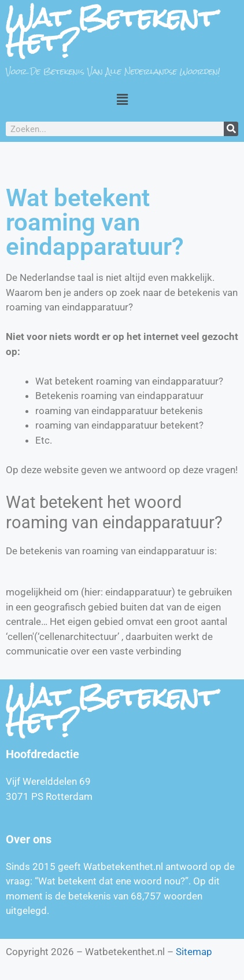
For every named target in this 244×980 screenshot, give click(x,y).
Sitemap (194, 952)
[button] (122, 99)
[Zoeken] (231, 129)
